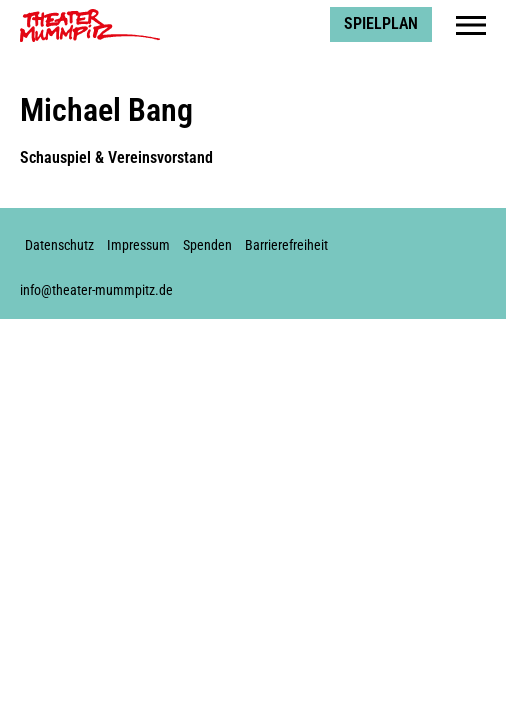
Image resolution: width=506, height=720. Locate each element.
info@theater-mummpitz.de (96, 290)
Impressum (138, 245)
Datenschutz (59, 245)
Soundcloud (471, 236)
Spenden (207, 245)
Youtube (438, 236)
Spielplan (381, 23)
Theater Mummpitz (81, 15)
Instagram (405, 236)
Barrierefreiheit (286, 245)
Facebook (372, 236)
